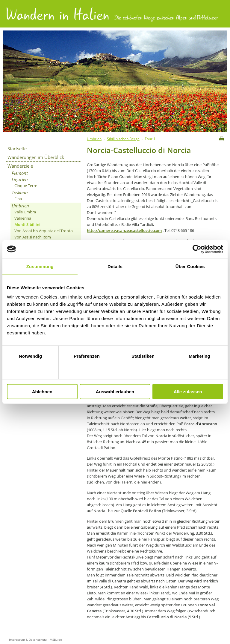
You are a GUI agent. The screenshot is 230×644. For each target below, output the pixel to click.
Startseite (17, 149)
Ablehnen (42, 392)
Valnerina (23, 218)
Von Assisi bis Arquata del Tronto (44, 231)
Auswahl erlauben (115, 392)
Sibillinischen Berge (123, 139)
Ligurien (20, 179)
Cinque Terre (26, 186)
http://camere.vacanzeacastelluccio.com (124, 230)
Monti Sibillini (27, 224)
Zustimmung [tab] (40, 266)
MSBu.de (56, 640)
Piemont (20, 173)
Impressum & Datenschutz (28, 640)
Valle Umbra (25, 212)
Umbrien (20, 206)
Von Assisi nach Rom (33, 237)
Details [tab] (115, 266)
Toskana (20, 192)
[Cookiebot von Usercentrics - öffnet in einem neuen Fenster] (197, 249)
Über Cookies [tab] (190, 266)
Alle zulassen (188, 392)
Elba (18, 199)
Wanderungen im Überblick (36, 157)
